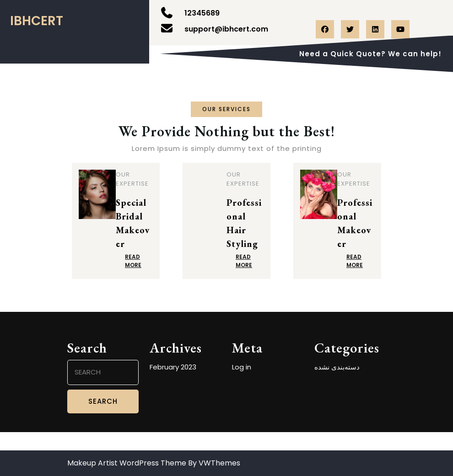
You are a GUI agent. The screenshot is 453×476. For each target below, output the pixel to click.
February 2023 (173, 367)
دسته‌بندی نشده (337, 367)
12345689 (202, 13)
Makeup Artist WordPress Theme (127, 463)
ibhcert (37, 21)
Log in (242, 367)
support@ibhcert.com (226, 29)
